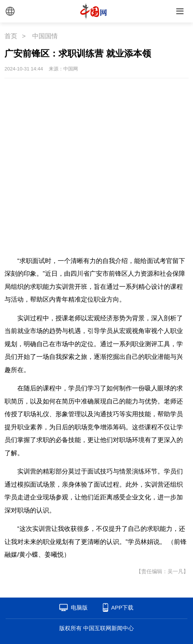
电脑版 (79, 607)
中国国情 (45, 36)
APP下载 (122, 607)
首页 (11, 36)
